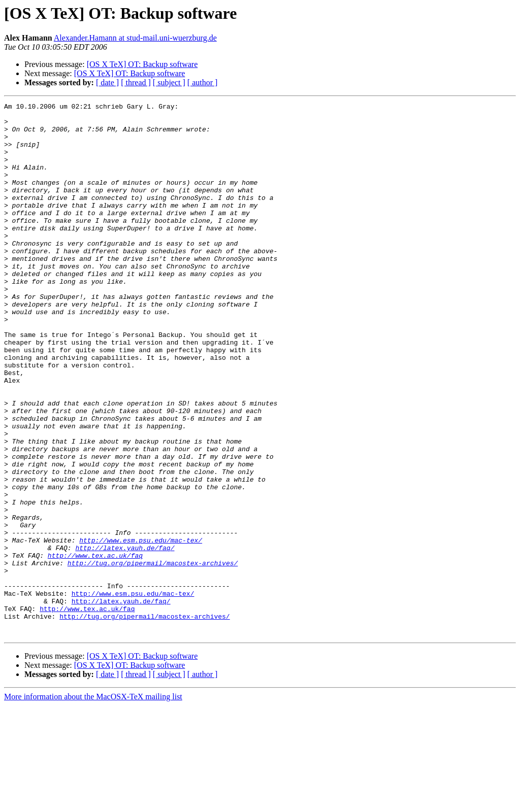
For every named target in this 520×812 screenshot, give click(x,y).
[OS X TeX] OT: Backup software (142, 64)
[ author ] (203, 82)
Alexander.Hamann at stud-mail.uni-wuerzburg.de (135, 38)
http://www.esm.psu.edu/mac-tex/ (141, 628)
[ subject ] (169, 82)
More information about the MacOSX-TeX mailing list (93, 803)
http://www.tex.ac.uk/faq (95, 647)
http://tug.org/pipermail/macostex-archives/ (153, 656)
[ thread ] (136, 82)
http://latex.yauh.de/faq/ (125, 637)
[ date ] (107, 82)
